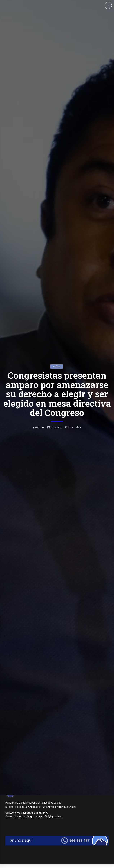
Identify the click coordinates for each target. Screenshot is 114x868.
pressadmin (39, 464)
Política (57, 403)
